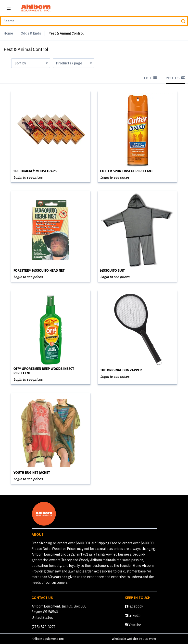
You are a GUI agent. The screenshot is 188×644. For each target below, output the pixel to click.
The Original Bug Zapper (121, 370)
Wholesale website (125, 639)
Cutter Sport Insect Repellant (127, 171)
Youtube (133, 625)
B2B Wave (150, 639)
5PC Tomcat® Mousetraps (35, 171)
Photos (175, 78)
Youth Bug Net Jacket (32, 473)
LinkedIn (133, 616)
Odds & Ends (31, 33)
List (150, 78)
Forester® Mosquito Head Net (39, 271)
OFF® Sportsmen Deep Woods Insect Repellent (44, 371)
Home (8, 33)
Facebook (134, 606)
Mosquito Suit (113, 271)
